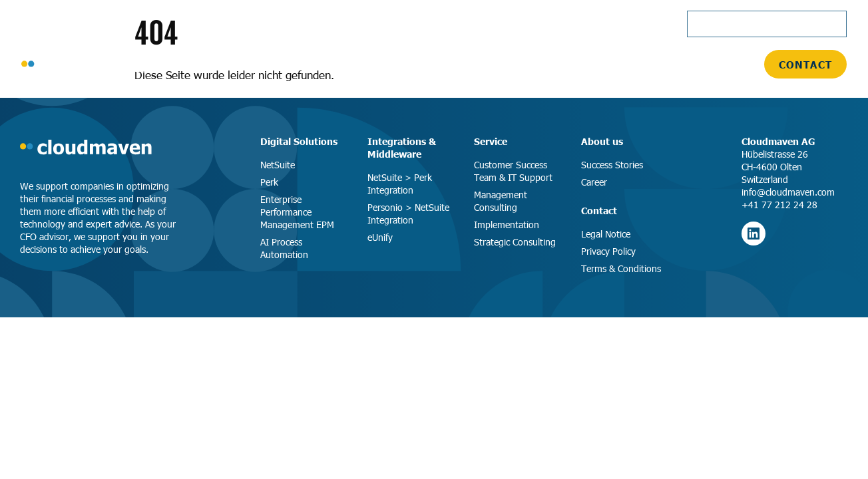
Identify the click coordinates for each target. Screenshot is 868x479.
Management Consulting (501, 201)
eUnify (380, 237)
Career (594, 182)
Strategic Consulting (515, 242)
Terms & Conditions (621, 268)
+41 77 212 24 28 (779, 205)
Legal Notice (606, 234)
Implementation (507, 225)
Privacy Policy (608, 251)
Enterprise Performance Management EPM (297, 212)
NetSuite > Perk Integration (400, 184)
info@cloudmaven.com (788, 192)
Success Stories (612, 165)
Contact (805, 64)
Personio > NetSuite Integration (408, 214)
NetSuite (278, 165)
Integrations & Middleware (402, 147)
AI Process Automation (284, 248)
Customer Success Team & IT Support (513, 171)
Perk (269, 182)
